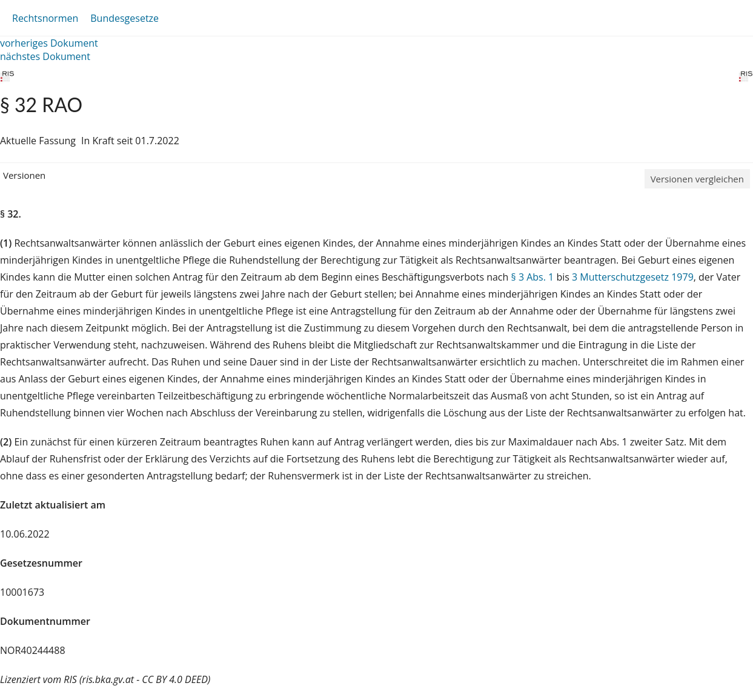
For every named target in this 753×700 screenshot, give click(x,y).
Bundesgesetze (124, 18)
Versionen (24, 175)
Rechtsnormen (45, 18)
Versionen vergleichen (697, 179)
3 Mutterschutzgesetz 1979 (633, 277)
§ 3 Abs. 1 (533, 277)
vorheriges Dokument (49, 43)
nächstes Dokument (45, 56)
